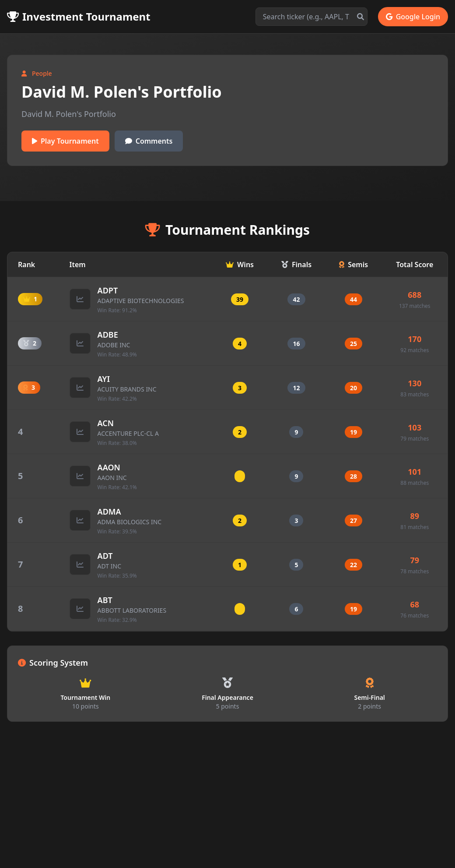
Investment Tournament (79, 16)
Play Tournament (65, 141)
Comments (149, 141)
